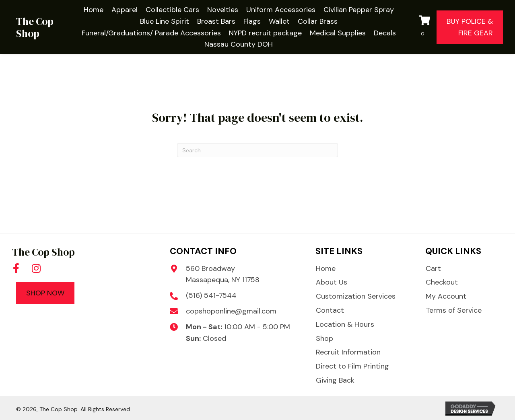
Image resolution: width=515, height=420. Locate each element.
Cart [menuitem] (433, 268)
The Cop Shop (35, 27)
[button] (16, 268)
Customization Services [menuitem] (356, 296)
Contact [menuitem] (330, 310)
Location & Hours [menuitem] (345, 324)
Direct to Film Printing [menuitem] (352, 366)
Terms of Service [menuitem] (454, 310)
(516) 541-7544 (211, 295)
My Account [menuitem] (446, 296)
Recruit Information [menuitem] (348, 352)
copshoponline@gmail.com (231, 311)
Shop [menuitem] (324, 338)
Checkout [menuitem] (442, 282)
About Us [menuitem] (332, 282)
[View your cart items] (426, 27)
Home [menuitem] (326, 268)
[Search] (257, 150)
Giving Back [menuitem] (335, 380)
